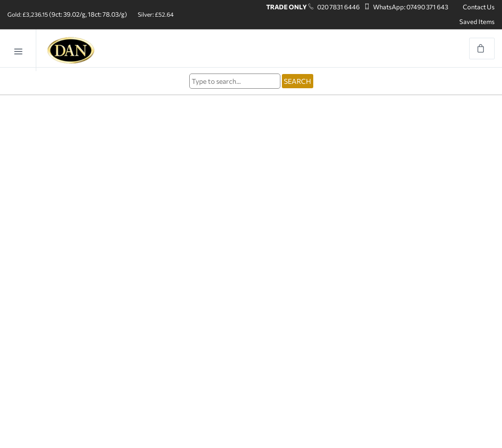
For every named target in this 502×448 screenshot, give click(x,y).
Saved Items (477, 22)
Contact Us (479, 7)
